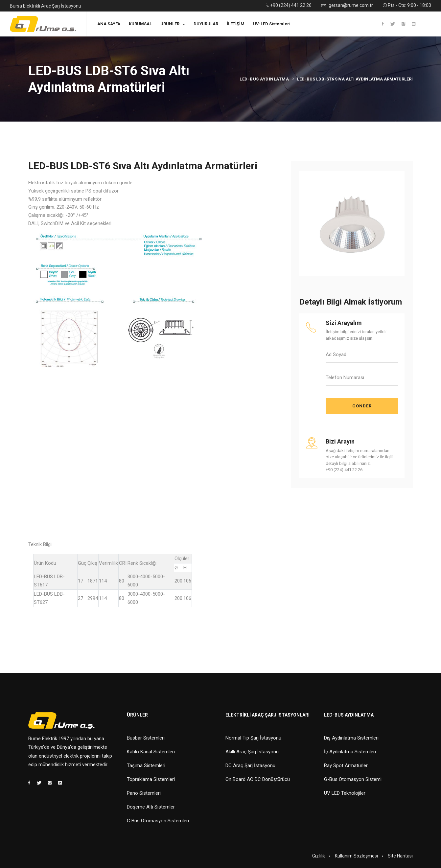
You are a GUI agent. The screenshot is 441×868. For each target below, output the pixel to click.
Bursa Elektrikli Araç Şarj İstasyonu (46, 6)
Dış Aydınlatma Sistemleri (351, 738)
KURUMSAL (140, 24)
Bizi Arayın (340, 441)
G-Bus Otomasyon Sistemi (353, 779)
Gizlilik (319, 856)
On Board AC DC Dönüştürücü (258, 779)
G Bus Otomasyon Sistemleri (158, 821)
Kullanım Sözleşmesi (356, 856)
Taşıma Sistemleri (146, 765)
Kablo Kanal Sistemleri (151, 752)
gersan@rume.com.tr (347, 6)
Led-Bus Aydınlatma (264, 79)
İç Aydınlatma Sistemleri (350, 752)
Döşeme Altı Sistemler (151, 807)
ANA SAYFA (109, 24)
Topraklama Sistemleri (151, 779)
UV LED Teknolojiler (345, 793)
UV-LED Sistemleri (272, 24)
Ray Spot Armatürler (346, 765)
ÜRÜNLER (170, 24)
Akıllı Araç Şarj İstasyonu (252, 752)
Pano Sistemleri (144, 793)
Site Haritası (400, 856)
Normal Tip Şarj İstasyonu (253, 738)
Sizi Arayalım (344, 323)
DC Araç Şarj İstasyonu (250, 765)
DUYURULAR (206, 24)
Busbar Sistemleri (146, 738)
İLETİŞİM (236, 24)
